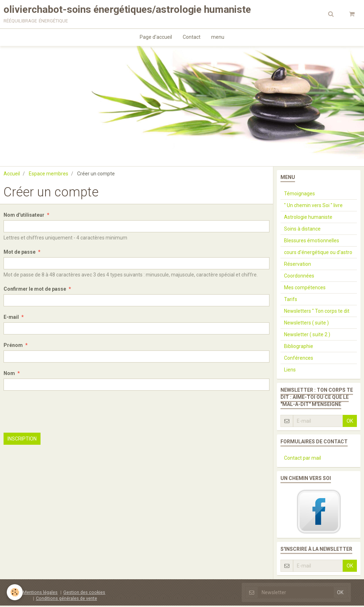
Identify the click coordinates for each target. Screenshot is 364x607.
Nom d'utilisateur (24, 216)
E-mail (11, 318)
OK (350, 422)
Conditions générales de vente (66, 600)
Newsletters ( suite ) (306, 324)
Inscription (22, 440)
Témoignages (299, 195)
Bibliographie (299, 348)
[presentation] (58, 413)
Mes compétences (305, 289)
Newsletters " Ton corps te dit (317, 312)
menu (218, 38)
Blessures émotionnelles (312, 242)
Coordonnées (299, 277)
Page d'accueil (156, 38)
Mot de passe (20, 253)
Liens (290, 371)
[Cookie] (15, 592)
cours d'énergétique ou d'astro (318, 254)
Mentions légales (40, 594)
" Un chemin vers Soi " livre (313, 207)
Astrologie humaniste (308, 218)
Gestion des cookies (84, 594)
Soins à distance (302, 230)
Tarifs (291, 301)
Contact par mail (303, 459)
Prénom (13, 347)
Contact (192, 38)
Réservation (298, 265)
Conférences (299, 359)
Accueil (12, 175)
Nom (9, 375)
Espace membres (49, 175)
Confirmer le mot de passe (35, 290)
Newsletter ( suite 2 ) (307, 336)
